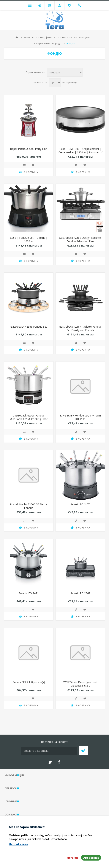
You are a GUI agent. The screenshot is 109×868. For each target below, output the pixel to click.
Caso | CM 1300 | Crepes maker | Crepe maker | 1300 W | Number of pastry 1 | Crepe (80, 152)
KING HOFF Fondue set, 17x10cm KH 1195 (80, 417)
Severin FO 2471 (29, 593)
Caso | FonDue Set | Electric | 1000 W (29, 239)
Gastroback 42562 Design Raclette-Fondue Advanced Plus (80, 239)
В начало (17, 37)
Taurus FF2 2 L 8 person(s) (29, 682)
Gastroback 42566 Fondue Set (29, 327)
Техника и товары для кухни (74, 37)
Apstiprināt (91, 858)
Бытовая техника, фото (38, 37)
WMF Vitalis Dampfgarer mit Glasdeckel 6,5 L (80, 684)
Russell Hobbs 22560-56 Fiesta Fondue (29, 506)
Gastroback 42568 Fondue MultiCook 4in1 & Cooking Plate (29, 417)
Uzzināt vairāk (19, 844)
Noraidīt (72, 858)
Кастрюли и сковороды (48, 43)
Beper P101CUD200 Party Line (29, 149)
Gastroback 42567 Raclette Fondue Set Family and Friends (80, 328)
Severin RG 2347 (80, 593)
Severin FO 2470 (80, 504)
